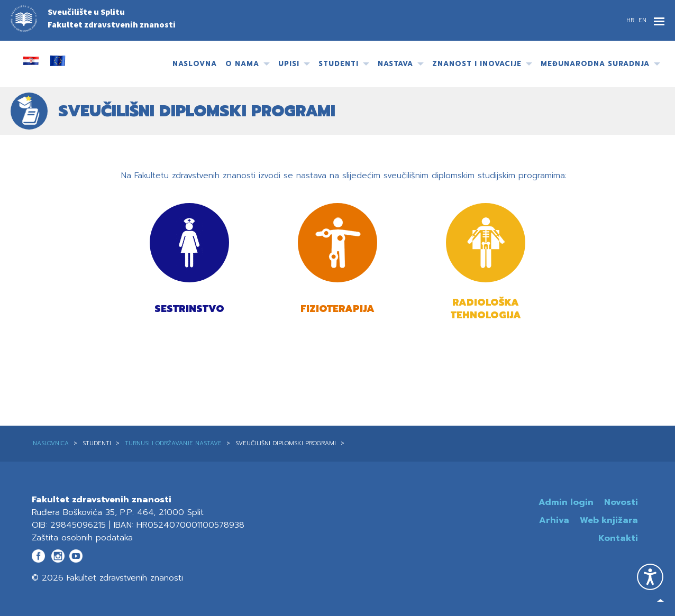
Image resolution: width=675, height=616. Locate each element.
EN (642, 20)
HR (631, 20)
